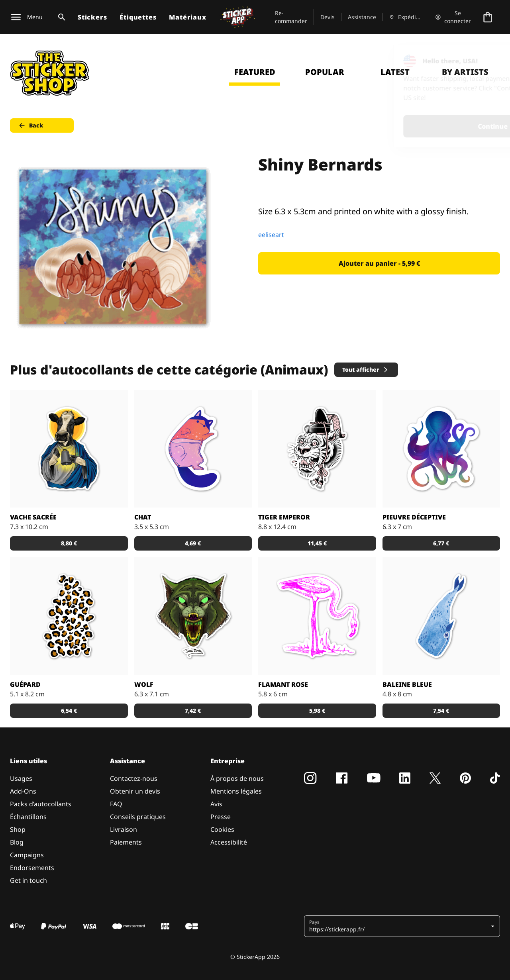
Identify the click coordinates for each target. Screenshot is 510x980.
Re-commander (291, 17)
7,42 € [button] (193, 710)
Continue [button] (403, 126)
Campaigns (27, 855)
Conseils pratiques (138, 817)
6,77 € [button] (441, 543)
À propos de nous (237, 778)
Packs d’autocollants (41, 804)
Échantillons (28, 817)
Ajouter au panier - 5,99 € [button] (379, 263)
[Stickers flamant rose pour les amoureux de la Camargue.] (317, 616)
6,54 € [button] (69, 710)
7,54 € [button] (441, 710)
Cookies (222, 829)
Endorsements (32, 868)
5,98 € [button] (317, 710)
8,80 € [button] (69, 543)
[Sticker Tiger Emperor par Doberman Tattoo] (317, 449)
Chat (143, 517)
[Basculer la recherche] (60, 17)
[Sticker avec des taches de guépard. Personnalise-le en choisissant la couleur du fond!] (69, 616)
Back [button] (30, 125)
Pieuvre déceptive (414, 517)
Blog (17, 842)
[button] (399, 926)
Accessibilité (229, 842)
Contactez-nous (134, 778)
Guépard (25, 684)
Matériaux (187, 17)
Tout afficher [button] (366, 369)
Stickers (92, 17)
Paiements (126, 842)
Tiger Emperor (284, 517)
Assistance (362, 17)
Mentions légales (236, 791)
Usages (21, 778)
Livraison (124, 829)
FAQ (116, 804)
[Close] (486, 61)
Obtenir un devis (135, 791)
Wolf (144, 684)
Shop (18, 829)
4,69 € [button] (193, 543)
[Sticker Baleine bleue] (441, 616)
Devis (328, 17)
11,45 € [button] (317, 543)
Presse (221, 817)
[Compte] (454, 17)
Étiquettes (138, 17)
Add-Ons (23, 791)
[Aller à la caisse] (488, 17)
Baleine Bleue (407, 684)
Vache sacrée (33, 517)
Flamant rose (283, 684)
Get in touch (28, 880)
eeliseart (271, 235)
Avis (216, 804)
